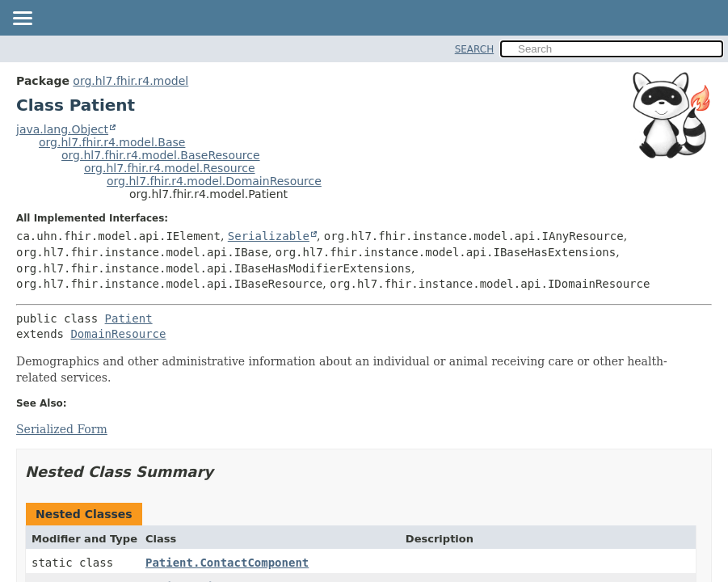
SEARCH (475, 49)
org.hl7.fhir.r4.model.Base (112, 142)
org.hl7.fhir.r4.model (130, 81)
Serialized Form (62, 429)
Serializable (269, 236)
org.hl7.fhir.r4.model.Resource (170, 168)
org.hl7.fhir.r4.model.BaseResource (161, 155)
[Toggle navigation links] (22, 19)
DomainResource (118, 334)
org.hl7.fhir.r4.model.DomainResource (214, 181)
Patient (129, 318)
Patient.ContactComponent (227, 563)
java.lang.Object (62, 129)
